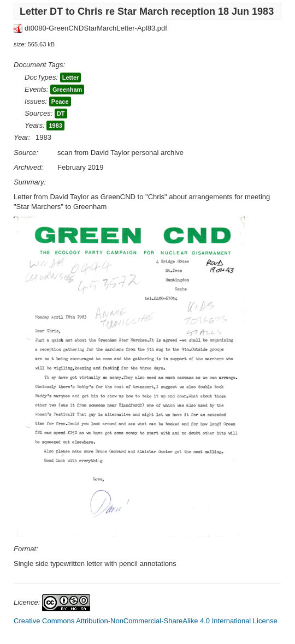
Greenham (67, 90)
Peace (60, 102)
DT (61, 114)
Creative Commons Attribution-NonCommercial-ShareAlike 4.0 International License (146, 621)
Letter (71, 77)
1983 (55, 126)
